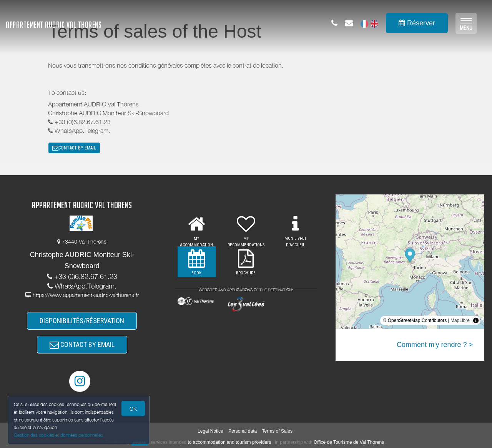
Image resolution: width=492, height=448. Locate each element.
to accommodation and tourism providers (230, 442)
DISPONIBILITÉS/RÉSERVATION (82, 321)
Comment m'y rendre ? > (435, 345)
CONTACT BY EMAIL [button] (74, 148)
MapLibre (460, 320)
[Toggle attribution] (476, 320)
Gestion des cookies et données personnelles (58, 435)
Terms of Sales (277, 431)
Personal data (243, 431)
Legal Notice (210, 431)
